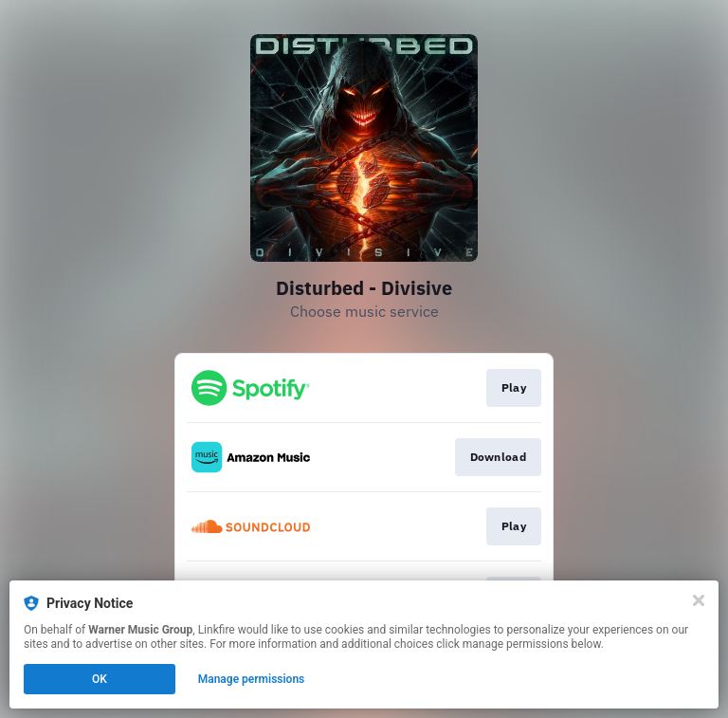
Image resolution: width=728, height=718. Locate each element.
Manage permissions (252, 679)
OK (100, 679)
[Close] (699, 600)
